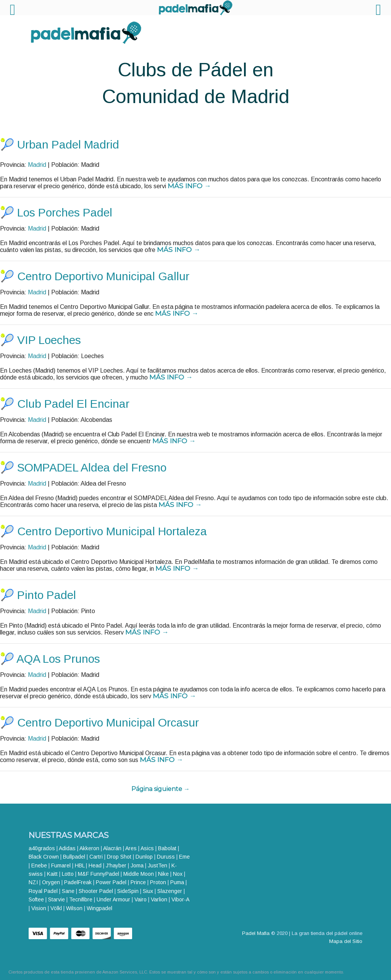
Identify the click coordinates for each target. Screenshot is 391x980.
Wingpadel (99, 908)
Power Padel (111, 882)
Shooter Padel (96, 891)
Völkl (56, 908)
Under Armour (113, 899)
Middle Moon (139, 874)
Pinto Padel (47, 595)
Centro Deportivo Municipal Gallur (103, 276)
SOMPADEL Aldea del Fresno (92, 467)
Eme (184, 857)
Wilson (74, 908)
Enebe (39, 865)
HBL (80, 865)
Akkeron (89, 848)
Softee (36, 899)
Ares (131, 848)
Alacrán (112, 848)
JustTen (158, 865)
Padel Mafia (256, 933)
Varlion (159, 899)
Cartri (96, 857)
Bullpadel (74, 857)
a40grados (42, 848)
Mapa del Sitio (346, 941)
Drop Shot (119, 857)
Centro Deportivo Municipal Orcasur (108, 722)
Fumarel (61, 865)
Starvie (57, 899)
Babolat (167, 848)
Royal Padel (43, 891)
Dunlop (144, 857)
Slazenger (170, 891)
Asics (147, 848)
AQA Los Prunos (58, 659)
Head (95, 865)
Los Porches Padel (65, 212)
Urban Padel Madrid (68, 144)
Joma (137, 865)
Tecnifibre (81, 899)
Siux (148, 891)
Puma (177, 882)
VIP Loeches (49, 340)
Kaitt (52, 874)
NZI (33, 882)
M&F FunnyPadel (99, 874)
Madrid (37, 165)
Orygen (51, 882)
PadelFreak (78, 882)
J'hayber (116, 865)
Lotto (68, 874)
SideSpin (128, 891)
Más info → (189, 186)
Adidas (67, 848)
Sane (68, 891)
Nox (178, 874)
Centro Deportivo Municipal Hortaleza (112, 531)
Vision (39, 908)
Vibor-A (180, 899)
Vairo (141, 899)
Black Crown (44, 857)
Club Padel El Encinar (73, 404)
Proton (158, 882)
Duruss (166, 857)
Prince (138, 882)
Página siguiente (161, 789)
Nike (163, 874)
